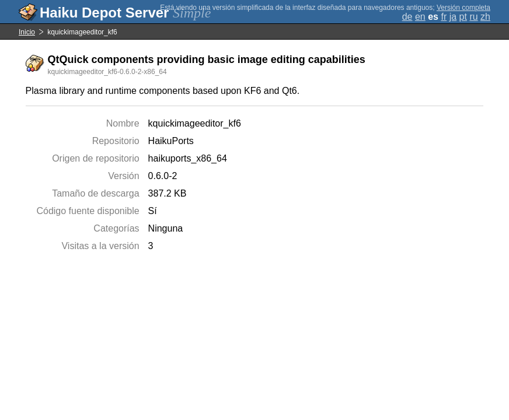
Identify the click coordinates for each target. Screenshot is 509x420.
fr (444, 17)
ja (453, 17)
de (407, 17)
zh (485, 17)
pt (463, 17)
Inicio (27, 32)
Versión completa (463, 8)
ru (473, 17)
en (420, 17)
